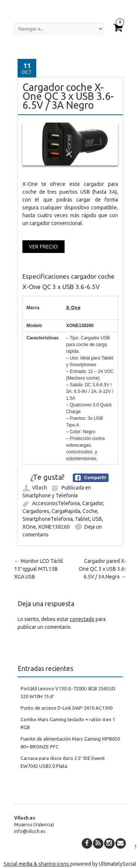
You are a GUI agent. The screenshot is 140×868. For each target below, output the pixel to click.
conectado (82, 619)
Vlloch (40, 488)
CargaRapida (66, 511)
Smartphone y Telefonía (50, 495)
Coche (90, 511)
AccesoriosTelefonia (56, 503)
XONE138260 (54, 527)
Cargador (93, 503)
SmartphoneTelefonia (48, 519)
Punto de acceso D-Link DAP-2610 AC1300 (66, 708)
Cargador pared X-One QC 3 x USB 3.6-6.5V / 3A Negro (102, 569)
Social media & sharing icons (37, 864)
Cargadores (36, 511)
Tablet (83, 519)
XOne (29, 527)
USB (97, 519)
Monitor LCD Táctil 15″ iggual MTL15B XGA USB (39, 569)
